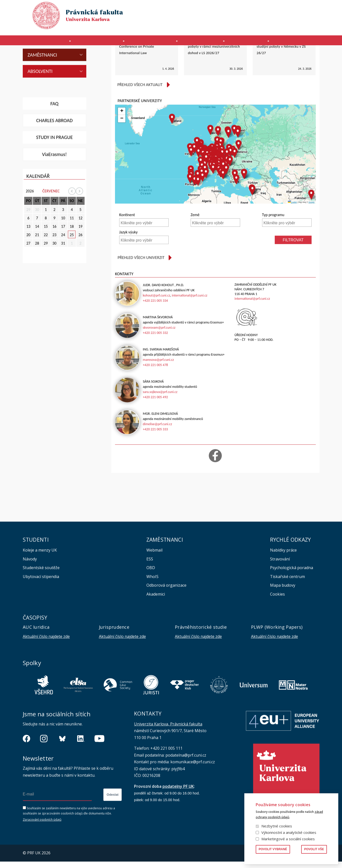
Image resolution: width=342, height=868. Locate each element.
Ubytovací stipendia (41, 623)
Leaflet (292, 249)
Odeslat (113, 842)
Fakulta (35, 43)
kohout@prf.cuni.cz (156, 342)
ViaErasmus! (54, 201)
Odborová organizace (166, 632)
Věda (251, 43)
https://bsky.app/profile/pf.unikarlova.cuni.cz (62, 786)
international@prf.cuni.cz (190, 342)
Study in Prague (54, 184)
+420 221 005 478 (155, 412)
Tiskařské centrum (287, 623)
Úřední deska (262, 26)
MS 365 (189, 26)
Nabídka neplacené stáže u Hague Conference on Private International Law (146, 93)
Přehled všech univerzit (141, 304)
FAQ (55, 150)
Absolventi (40, 118)
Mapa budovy (283, 632)
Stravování (280, 606)
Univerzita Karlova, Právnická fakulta (168, 771)
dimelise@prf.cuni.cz (157, 471)
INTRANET (238, 26)
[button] (198, 199)
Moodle (208, 26)
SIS (223, 26)
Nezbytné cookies (277, 826)
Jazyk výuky (128, 279)
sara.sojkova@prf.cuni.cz (160, 439)
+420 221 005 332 (155, 380)
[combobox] (144, 269)
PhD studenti (43, 85)
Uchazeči (92, 43)
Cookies (277, 641)
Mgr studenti (43, 69)
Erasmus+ (287, 26)
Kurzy (202, 43)
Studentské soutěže (41, 614)
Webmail (154, 597)
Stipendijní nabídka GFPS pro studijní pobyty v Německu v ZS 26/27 (281, 93)
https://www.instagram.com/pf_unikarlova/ (44, 786)
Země (195, 262)
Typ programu (273, 262)
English (316, 18)
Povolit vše (314, 849)
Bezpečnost (310, 26)
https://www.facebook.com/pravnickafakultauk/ (26, 786)
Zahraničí (305, 43)
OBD (151, 614)
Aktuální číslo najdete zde (46, 683)
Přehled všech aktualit (140, 131)
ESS (150, 606)
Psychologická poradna (292, 614)
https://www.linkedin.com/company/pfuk (81, 786)
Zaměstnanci (42, 102)
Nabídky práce (283, 597)
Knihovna (282, 8)
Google (311, 249)
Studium (148, 43)
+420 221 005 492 (155, 444)
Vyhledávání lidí (308, 8)
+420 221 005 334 (155, 347)
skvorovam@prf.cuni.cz (159, 374)
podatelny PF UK (178, 833)
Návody (30, 606)
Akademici (156, 641)
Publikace (260, 8)
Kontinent (127, 262)
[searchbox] (145, 270)
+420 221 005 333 (155, 476)
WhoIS (152, 623)
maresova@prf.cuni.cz (158, 407)
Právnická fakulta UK (24, 55)
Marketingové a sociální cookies (288, 839)
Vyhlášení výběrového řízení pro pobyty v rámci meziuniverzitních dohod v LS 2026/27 (214, 93)
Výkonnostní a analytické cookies (289, 832)
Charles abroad (54, 167)
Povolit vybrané (273, 849)
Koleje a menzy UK (40, 597)
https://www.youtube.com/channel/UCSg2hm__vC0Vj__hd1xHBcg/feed (99, 786)
